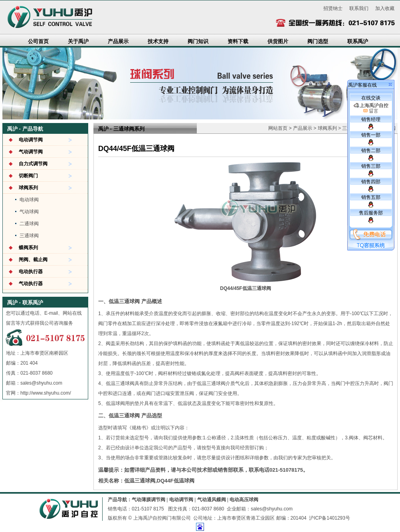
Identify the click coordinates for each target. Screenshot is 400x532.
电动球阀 (29, 200)
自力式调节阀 (33, 164)
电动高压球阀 (244, 500)
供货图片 (278, 41)
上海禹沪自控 (371, 108)
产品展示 (118, 41)
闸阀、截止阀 (33, 260)
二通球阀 (29, 224)
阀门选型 (318, 41)
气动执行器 (31, 284)
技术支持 (158, 41)
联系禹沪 (358, 41)
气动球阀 (29, 212)
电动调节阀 (31, 140)
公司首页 (38, 41)
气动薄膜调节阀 (149, 500)
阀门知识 (198, 41)
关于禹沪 (78, 41)
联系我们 (359, 8)
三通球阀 (29, 236)
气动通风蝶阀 (212, 500)
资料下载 (238, 41)
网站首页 (278, 128)
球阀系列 (28, 188)
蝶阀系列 (28, 248)
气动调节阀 (31, 152)
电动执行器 (31, 272)
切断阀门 (28, 176)
